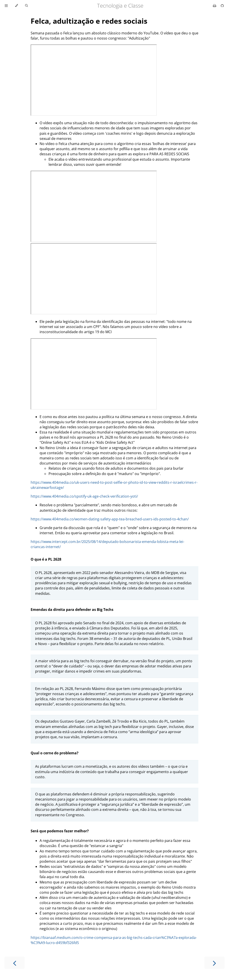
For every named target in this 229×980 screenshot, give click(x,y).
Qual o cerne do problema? (55, 753)
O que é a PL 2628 (46, 559)
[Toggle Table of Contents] (6, 6)
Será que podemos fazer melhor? (60, 831)
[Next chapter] (214, 963)
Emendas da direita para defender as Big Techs (72, 610)
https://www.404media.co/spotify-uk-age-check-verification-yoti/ (84, 496)
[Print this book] (215, 6)
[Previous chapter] (15, 963)
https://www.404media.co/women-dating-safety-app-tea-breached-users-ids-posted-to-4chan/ (110, 519)
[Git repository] (222, 6)
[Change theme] (16, 6)
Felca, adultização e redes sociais (89, 21)
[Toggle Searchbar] (26, 6)
